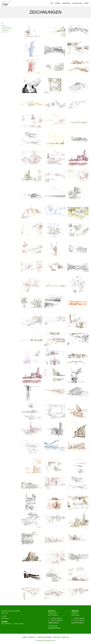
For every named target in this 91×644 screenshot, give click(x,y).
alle (2, 24)
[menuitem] (52, 3)
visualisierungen (5, 30)
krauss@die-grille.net (78, 623)
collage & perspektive (7, 28)
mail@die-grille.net (53, 623)
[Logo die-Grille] (6, 3)
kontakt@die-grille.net (54, 628)
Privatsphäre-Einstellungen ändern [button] (45, 640)
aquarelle (4, 26)
